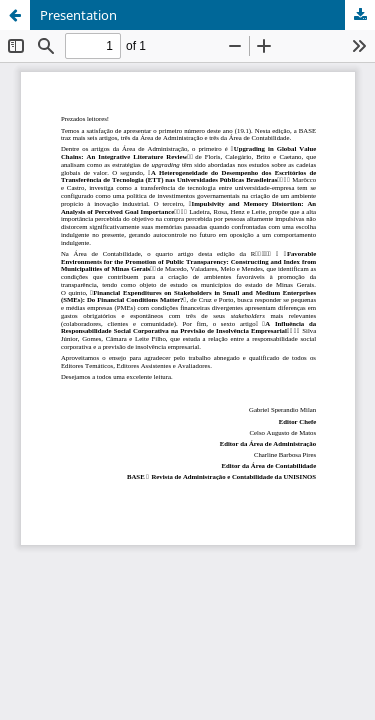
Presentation (78, 15)
